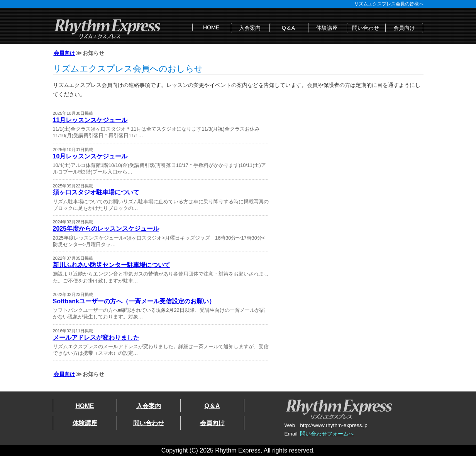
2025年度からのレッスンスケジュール (106, 229)
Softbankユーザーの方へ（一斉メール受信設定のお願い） (134, 301)
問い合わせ (366, 28)
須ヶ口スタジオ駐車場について (96, 192)
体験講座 (327, 28)
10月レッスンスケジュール (90, 156)
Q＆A (288, 28)
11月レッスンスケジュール (90, 120)
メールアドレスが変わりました (96, 338)
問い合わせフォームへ (327, 434)
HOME (211, 27)
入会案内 (250, 28)
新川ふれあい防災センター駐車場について (112, 265)
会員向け (404, 28)
